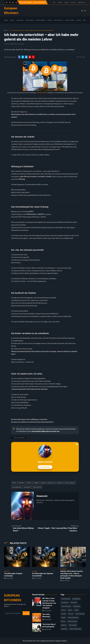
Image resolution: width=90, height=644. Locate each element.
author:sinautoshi (70, 483)
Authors (60, 2)
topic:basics (27, 487)
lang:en (63, 618)
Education (21, 483)
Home (6, 20)
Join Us (78, 20)
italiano (76, 610)
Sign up (66, 2)
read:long (64, 629)
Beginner (64, 625)
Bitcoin (14, 483)
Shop (85, 20)
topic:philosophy (17, 487)
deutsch (71, 614)
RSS (54, 2)
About (12, 20)
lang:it (70, 610)
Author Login (81, 2)
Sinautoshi (13, 44)
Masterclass (59, 20)
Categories (30, 20)
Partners (73, 2)
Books (50, 20)
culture (63, 610)
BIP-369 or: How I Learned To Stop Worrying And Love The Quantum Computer (49, 603)
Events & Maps (41, 20)
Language (20, 20)
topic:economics (72, 621)
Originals (36, 483)
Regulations (70, 20)
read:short (60, 483)
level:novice (51, 483)
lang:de (43, 483)
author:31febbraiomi (75, 629)
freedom (29, 483)
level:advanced (66, 599)
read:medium (76, 599)
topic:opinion (73, 625)
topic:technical (37, 487)
